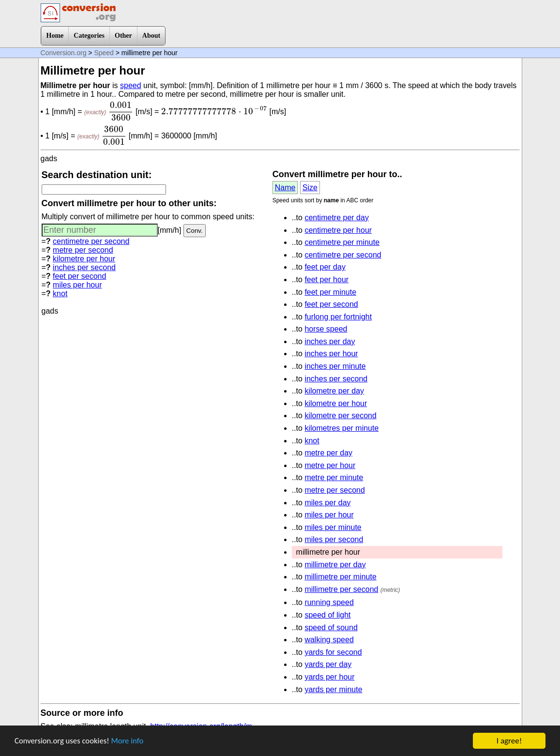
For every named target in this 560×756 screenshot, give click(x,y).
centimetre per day (337, 218)
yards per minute (333, 689)
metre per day (328, 453)
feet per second (79, 276)
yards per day (328, 664)
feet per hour (326, 280)
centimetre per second (91, 241)
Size (310, 188)
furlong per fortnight (338, 317)
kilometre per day (334, 391)
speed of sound (331, 627)
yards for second (333, 652)
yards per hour (329, 677)
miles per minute (333, 527)
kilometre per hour (84, 259)
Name (285, 188)
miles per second (334, 539)
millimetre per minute (340, 577)
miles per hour (77, 285)
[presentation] (121, 111)
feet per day (325, 267)
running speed (329, 602)
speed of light (327, 615)
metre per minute (334, 477)
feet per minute (330, 292)
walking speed (329, 640)
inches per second (84, 267)
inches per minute (335, 366)
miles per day (327, 503)
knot (60, 294)
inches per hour (331, 354)
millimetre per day (335, 565)
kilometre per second (341, 416)
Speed (104, 53)
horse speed (326, 329)
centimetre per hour (338, 230)
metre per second (83, 250)
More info (129, 742)
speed (131, 85)
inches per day (330, 341)
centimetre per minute (342, 242)
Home (55, 36)
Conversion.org (64, 53)
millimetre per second (341, 589)
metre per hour (330, 465)
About (151, 36)
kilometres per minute (341, 428)
